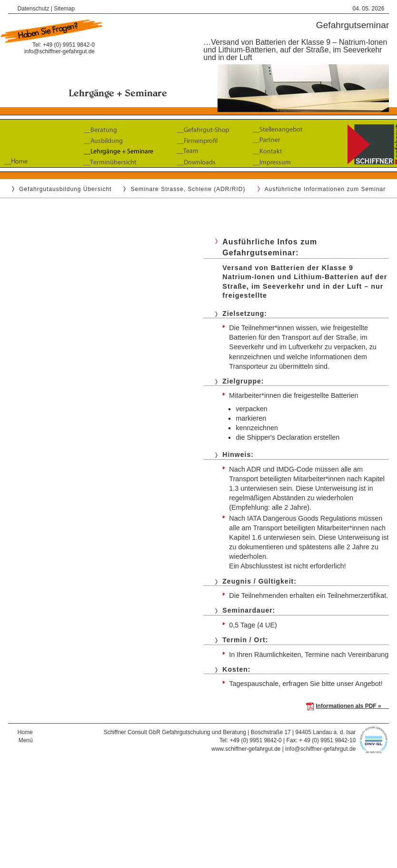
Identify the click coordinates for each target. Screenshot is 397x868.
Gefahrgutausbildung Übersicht (65, 189)
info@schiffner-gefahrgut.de (60, 51)
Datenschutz (34, 9)
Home (25, 732)
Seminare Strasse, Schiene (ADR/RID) (188, 189)
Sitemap (64, 9)
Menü (26, 740)
